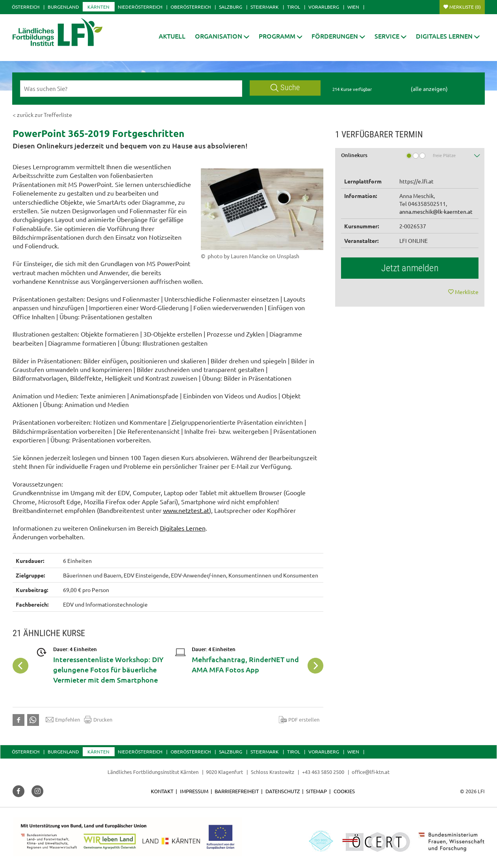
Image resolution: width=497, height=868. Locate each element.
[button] (222, 36)
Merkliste (465, 7)
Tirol (294, 7)
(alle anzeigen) (429, 89)
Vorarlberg (324, 7)
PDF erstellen (299, 720)
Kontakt (162, 791)
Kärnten (98, 7)
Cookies (344, 791)
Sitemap (316, 791)
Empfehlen (63, 720)
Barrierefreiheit (237, 791)
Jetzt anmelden (410, 268)
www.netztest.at (186, 510)
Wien (353, 7)
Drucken (98, 720)
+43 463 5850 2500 (323, 772)
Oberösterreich (191, 7)
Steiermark (265, 7)
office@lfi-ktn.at (371, 772)
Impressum (194, 791)
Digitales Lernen (183, 528)
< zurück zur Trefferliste (42, 115)
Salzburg (231, 7)
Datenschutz (283, 791)
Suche (285, 88)
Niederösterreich (140, 7)
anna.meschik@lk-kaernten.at (436, 211)
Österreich (26, 7)
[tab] (410, 158)
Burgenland (63, 7)
